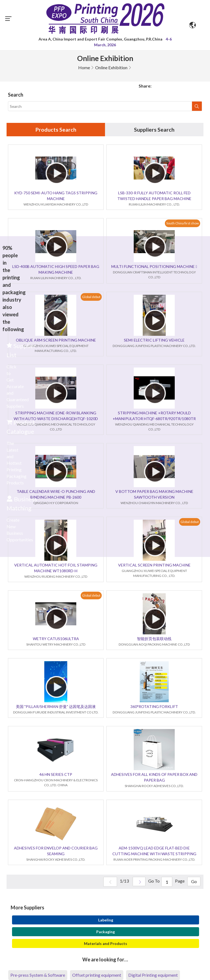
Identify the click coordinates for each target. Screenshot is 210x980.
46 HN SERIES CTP (56, 775)
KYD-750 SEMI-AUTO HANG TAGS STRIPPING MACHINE (56, 196)
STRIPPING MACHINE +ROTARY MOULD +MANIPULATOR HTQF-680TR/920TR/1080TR (154, 416)
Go (193, 882)
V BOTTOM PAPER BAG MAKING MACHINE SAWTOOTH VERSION (154, 495)
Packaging (106, 932)
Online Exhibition (111, 67)
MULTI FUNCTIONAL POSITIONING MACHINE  (154, 267)
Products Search (56, 130)
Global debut (91, 297)
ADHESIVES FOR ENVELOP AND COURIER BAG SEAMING (56, 851)
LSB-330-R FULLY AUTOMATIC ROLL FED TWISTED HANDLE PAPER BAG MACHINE (154, 196)
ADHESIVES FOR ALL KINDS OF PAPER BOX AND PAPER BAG (154, 777)
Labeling (106, 920)
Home (84, 67)
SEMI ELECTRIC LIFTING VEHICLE (154, 340)
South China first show (183, 223)
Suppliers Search (154, 130)
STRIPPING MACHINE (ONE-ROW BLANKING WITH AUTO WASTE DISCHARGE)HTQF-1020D (56, 416)
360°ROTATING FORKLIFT (154, 707)
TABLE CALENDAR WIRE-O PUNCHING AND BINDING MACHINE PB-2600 (56, 495)
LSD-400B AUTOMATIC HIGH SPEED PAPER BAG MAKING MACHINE (56, 270)
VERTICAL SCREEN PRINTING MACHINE (154, 565)
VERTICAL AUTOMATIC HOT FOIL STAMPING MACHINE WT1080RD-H (56, 568)
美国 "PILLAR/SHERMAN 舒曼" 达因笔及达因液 (56, 707)
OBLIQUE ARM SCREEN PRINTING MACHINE (56, 340)
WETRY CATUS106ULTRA (56, 639)
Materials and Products (106, 944)
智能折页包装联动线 (154, 639)
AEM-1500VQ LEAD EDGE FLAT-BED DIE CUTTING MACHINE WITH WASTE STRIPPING (154, 851)
